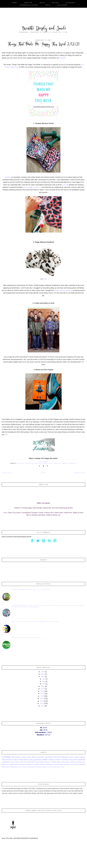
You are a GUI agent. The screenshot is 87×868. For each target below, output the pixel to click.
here (6, 435)
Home (15, 3)
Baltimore (65, 757)
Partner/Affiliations (29, 5)
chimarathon (23, 760)
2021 (43, 677)
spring (29, 767)
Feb (44, 684)
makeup (44, 767)
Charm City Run (20, 762)
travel (42, 762)
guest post (5, 767)
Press (48, 5)
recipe (15, 760)
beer (32, 767)
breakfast (82, 764)
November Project (33, 762)
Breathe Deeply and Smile (44, 29)
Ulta (45, 279)
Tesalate (7, 177)
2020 (43, 686)
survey (72, 764)
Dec (44, 679)
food (4, 760)
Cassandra (36, 187)
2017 (42, 694)
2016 (42, 696)
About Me (28, 3)
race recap (74, 757)
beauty (20, 463)
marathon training (52, 757)
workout (73, 463)
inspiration (29, 764)
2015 (42, 698)
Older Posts (7, 473)
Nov (44, 681)
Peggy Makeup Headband (63, 290)
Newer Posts (80, 473)
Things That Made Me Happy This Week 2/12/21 (43, 45)
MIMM (45, 760)
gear (31, 760)
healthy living (67, 760)
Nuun (12, 762)
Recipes (55, 3)
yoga (11, 764)
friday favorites (33, 463)
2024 (43, 672)
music (20, 767)
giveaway (38, 760)
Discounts (70, 3)
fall (40, 764)
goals (67, 762)
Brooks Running (19, 764)
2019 (43, 689)
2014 (42, 701)
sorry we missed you (53, 767)
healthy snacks (55, 760)
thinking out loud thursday (54, 764)
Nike (77, 764)
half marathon (79, 760)
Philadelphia (13, 767)
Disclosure (62, 5)
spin (37, 764)
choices (65, 185)
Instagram (63, 58)
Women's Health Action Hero (55, 762)
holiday (82, 757)
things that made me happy (55, 463)
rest (34, 764)
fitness (9, 760)
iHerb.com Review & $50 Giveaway (26, 638)
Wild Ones (26, 187)
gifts (43, 764)
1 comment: (44, 462)
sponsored (16, 757)
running (6, 757)
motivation (73, 762)
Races (42, 3)
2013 (42, 703)
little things (38, 767)
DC (84, 762)
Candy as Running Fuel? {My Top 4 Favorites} (31, 589)
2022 (43, 674)
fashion (24, 767)
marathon (6, 762)
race (29, 757)
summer (67, 764)
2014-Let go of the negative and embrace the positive (35, 622)
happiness (5, 764)
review (24, 757)
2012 (43, 706)
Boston (80, 762)
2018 (42, 691)
